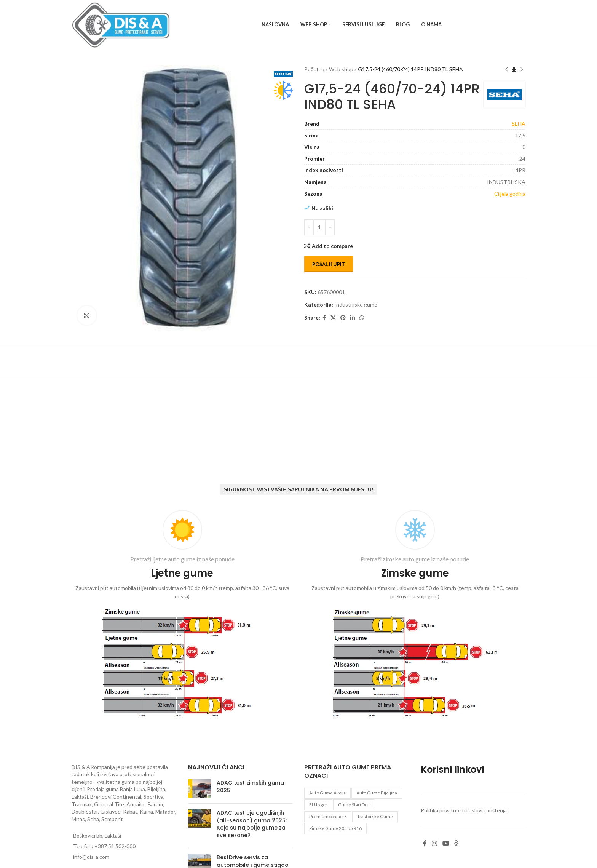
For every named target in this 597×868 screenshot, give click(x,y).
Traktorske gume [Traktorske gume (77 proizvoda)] (375, 816)
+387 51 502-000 (115, 846)
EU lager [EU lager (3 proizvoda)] (318, 805)
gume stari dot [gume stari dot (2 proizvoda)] (354, 805)
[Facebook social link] (324, 318)
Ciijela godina (510, 194)
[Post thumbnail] (200, 788)
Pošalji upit (329, 264)
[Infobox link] (182, 615)
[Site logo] (121, 24)
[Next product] (522, 69)
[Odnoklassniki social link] (456, 843)
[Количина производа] (319, 227)
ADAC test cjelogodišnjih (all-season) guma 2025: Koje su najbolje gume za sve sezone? (252, 824)
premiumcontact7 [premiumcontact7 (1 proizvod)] (328, 816)
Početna (314, 69)
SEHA (519, 124)
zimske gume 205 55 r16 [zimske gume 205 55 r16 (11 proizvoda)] (335, 828)
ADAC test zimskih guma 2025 (250, 786)
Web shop (341, 69)
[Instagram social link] (435, 843)
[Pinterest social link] (343, 318)
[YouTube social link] (446, 843)
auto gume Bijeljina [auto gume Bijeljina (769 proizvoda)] (377, 793)
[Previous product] (506, 69)
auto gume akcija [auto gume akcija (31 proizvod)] (327, 793)
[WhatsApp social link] (362, 318)
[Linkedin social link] (353, 318)
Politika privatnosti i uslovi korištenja (464, 810)
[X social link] (333, 318)
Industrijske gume (356, 305)
